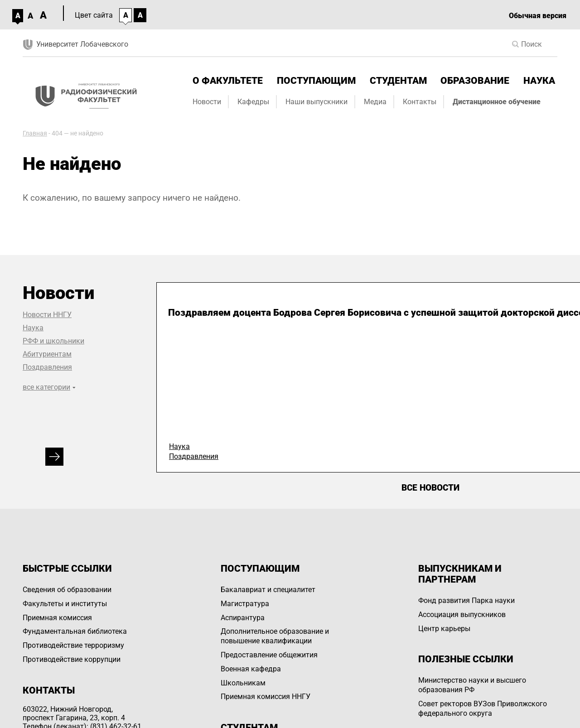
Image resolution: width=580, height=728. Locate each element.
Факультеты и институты (65, 604)
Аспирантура (243, 618)
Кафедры (253, 102)
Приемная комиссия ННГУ (266, 697)
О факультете (228, 81)
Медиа (375, 102)
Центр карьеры (444, 629)
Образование (475, 81)
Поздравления (47, 367)
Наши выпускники (317, 102)
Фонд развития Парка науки (466, 600)
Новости (207, 102)
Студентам (398, 81)
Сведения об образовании (67, 590)
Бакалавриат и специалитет (268, 590)
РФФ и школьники (53, 341)
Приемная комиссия (57, 618)
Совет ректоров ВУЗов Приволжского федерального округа (483, 709)
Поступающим (316, 81)
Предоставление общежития (269, 655)
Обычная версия (538, 16)
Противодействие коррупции (72, 659)
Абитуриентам (47, 354)
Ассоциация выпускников (462, 615)
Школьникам (243, 683)
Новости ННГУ (47, 315)
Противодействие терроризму (73, 645)
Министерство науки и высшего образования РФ (472, 685)
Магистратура (245, 604)
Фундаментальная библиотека (75, 631)
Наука (539, 81)
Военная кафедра (251, 669)
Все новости (430, 488)
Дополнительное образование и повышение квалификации (275, 636)
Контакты (420, 102)
